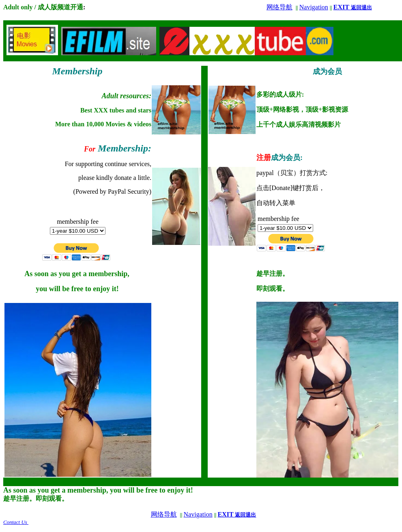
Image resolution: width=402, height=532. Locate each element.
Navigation (314, 7)
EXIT (353, 7)
